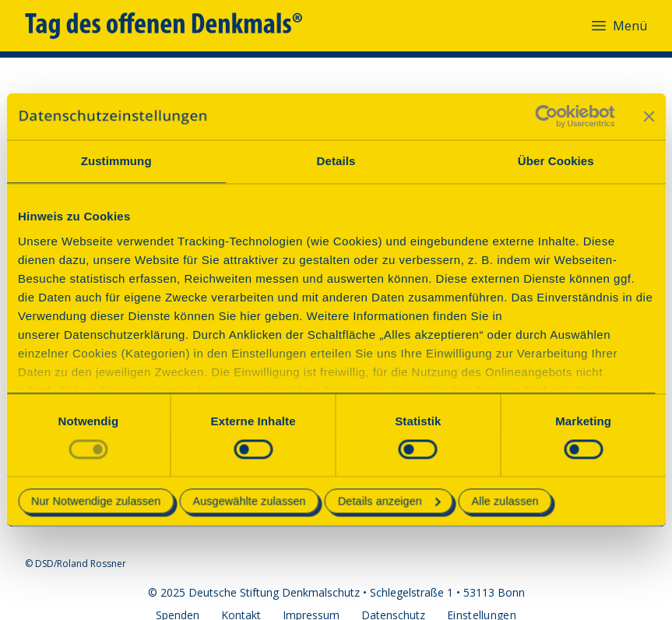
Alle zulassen (505, 502)
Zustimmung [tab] (116, 161)
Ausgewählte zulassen (249, 502)
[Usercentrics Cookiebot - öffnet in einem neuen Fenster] (546, 116)
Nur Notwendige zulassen (96, 502)
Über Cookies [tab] (556, 161)
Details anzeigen (389, 502)
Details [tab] (336, 161)
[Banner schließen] (649, 116)
